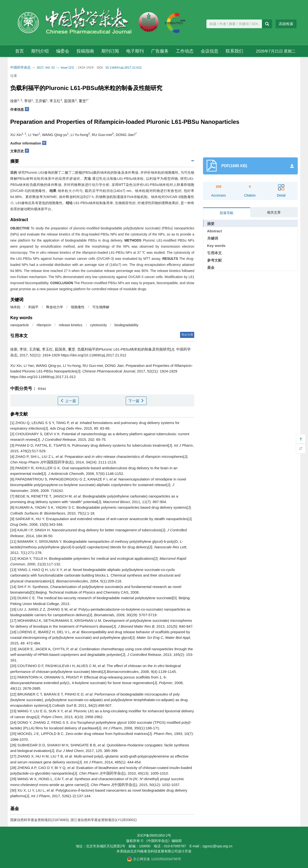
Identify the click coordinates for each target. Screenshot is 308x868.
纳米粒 (15, 307)
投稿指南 (85, 51)
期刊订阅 (110, 51)
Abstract (215, 231)
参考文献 (214, 260)
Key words (216, 246)
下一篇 (136, 401)
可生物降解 (101, 307)
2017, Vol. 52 (46, 68)
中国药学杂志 (20, 68)
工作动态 (185, 51)
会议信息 (210, 51)
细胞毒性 (78, 307)
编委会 (63, 51)
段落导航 (227, 213)
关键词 (213, 238)
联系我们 (234, 51)
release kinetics (71, 325)
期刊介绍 (40, 51)
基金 (211, 267)
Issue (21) (67, 68)
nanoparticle (19, 325)
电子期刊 (135, 51)
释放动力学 (55, 307)
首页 (19, 51)
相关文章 (274, 212)
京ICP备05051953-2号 (154, 835)
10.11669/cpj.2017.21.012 (123, 68)
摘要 (211, 224)
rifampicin (44, 325)
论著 (14, 76)
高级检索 (286, 24)
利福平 (33, 307)
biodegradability (126, 325)
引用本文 (214, 253)
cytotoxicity (98, 325)
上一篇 (68, 401)
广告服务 (160, 51)
